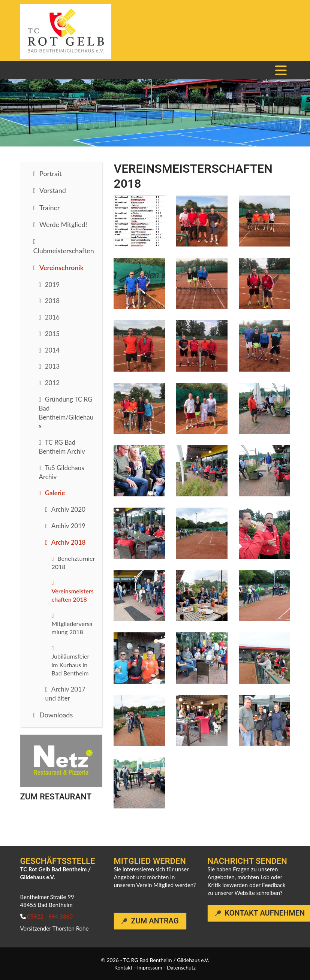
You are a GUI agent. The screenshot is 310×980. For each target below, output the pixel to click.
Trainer (49, 208)
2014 (52, 350)
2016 (52, 317)
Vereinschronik (61, 267)
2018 (52, 301)
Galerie (55, 493)
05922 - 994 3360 (50, 916)
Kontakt (124, 967)
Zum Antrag (155, 921)
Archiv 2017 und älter (65, 694)
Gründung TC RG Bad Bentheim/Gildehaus (66, 412)
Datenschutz (181, 967)
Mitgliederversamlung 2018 (72, 628)
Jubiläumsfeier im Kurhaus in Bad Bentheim (71, 665)
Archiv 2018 (69, 542)
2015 (52, 334)
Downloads (56, 715)
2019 (52, 285)
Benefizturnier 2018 (73, 562)
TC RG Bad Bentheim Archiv (62, 447)
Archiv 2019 (68, 526)
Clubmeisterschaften (64, 251)
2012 (52, 383)
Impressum (150, 967)
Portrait (51, 173)
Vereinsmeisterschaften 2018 (73, 595)
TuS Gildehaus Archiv (62, 472)
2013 (52, 366)
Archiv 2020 (68, 509)
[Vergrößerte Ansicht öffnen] (139, 221)
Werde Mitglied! (63, 224)
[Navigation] (281, 70)
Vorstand (53, 190)
